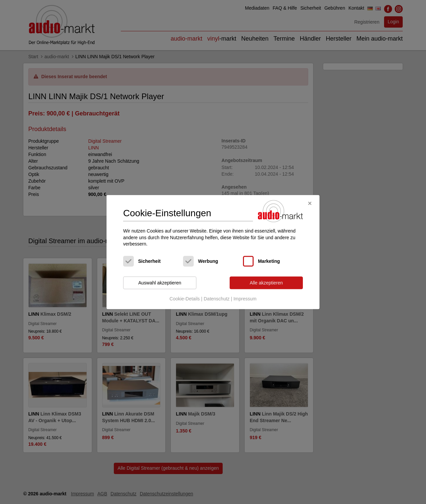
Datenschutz (217, 299)
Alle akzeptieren (266, 283)
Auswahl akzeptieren (160, 283)
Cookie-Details (185, 299)
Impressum (245, 299)
